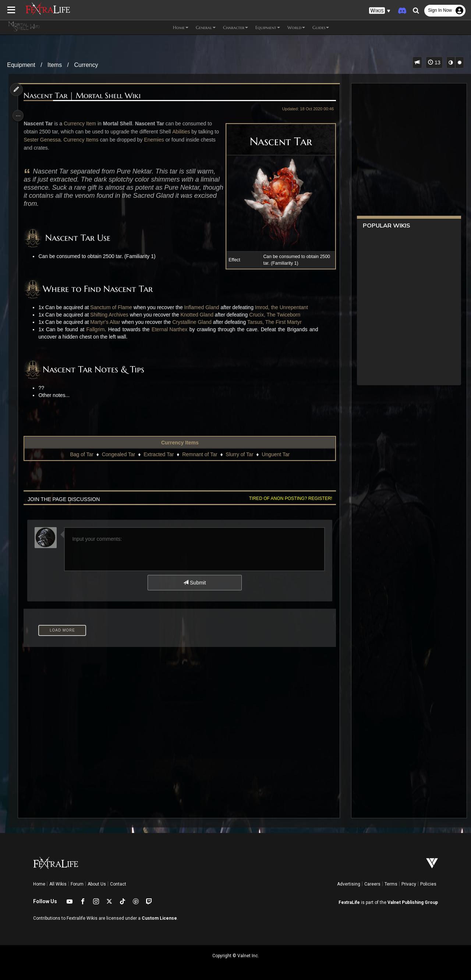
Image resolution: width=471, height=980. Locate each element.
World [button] (296, 27)
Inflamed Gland (204, 307)
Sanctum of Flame (113, 307)
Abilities (183, 132)
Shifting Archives (111, 315)
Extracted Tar (158, 454)
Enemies (162, 140)
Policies (428, 884)
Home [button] (181, 27)
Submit (194, 583)
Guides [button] (321, 27)
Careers (372, 884)
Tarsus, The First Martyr (277, 322)
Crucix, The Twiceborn (277, 315)
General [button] (206, 27)
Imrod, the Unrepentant (284, 307)
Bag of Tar (81, 454)
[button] (380, 11)
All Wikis (58, 884)
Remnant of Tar (199, 454)
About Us (97, 884)
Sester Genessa (50, 140)
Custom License (159, 918)
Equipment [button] (268, 27)
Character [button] (235, 27)
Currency (86, 65)
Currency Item (82, 124)
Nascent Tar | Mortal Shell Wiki (84, 96)
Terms (391, 884)
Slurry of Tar (239, 454)
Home (39, 884)
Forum (77, 884)
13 (434, 62)
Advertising (349, 884)
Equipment (21, 65)
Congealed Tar (118, 454)
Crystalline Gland (194, 322)
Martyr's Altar (107, 322)
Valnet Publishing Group (413, 902)
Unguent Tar (275, 454)
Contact (118, 884)
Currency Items (89, 140)
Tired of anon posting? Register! (287, 498)
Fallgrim (98, 329)
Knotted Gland (199, 315)
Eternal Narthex (172, 329)
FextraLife (349, 902)
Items (55, 65)
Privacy (409, 884)
